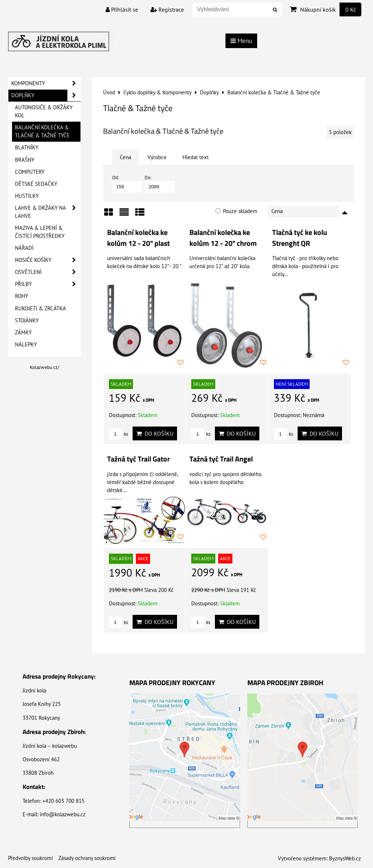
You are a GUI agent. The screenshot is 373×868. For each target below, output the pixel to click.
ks (118, 434)
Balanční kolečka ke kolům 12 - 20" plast (138, 238)
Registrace (167, 9)
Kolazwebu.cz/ (45, 367)
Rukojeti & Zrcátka (40, 308)
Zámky (23, 332)
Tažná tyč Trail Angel (221, 459)
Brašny (25, 160)
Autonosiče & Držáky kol (44, 111)
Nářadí (24, 248)
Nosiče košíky (48, 260)
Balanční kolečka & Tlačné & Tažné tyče (42, 131)
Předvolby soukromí (30, 858)
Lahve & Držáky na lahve (48, 212)
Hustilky (27, 196)
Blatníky (27, 147)
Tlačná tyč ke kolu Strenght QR (300, 238)
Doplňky (46, 95)
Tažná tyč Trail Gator (138, 459)
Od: (127, 183)
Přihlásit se (122, 9)
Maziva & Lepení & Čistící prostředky (40, 232)
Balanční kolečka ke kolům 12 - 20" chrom (223, 238)
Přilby (48, 284)
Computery (30, 172)
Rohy (21, 296)
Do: (160, 183)
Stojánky (27, 320)
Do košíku (155, 433)
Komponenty (46, 83)
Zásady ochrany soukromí (87, 858)
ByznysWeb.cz (345, 858)
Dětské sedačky (36, 184)
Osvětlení (48, 272)
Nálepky (26, 344)
